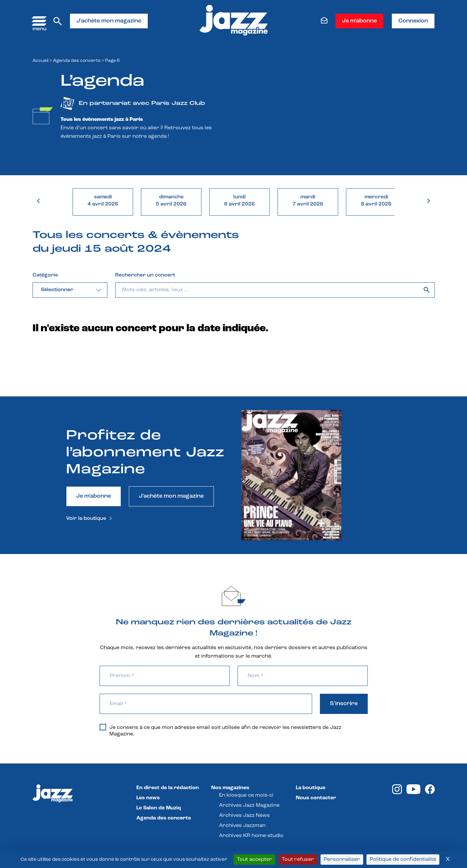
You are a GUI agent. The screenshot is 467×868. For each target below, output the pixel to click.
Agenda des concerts (77, 61)
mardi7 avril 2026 (308, 201)
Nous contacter (316, 798)
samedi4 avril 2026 (103, 201)
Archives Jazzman (242, 826)
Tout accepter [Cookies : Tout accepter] (254, 860)
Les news (148, 798)
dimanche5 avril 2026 (171, 201)
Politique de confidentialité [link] (403, 860)
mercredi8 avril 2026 (376, 201)
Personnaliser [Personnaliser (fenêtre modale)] (342, 860)
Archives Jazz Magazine (249, 805)
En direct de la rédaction (168, 788)
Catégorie (45, 275)
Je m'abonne (359, 21)
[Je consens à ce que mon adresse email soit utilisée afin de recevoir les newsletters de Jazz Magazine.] (103, 727)
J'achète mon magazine (109, 21)
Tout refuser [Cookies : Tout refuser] (298, 860)
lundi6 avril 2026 (240, 201)
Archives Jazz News (244, 816)
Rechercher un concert (145, 275)
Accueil (41, 61)
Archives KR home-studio (251, 836)
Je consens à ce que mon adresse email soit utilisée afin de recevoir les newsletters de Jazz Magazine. (220, 731)
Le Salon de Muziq (159, 808)
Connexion (413, 21)
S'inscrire (344, 704)
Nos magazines (230, 788)
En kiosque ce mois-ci (246, 795)
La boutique (311, 788)
